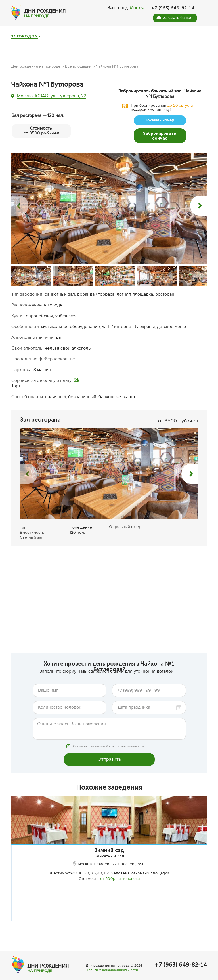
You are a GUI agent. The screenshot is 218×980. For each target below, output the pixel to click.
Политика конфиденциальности (112, 975)
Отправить (109, 744)
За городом (24, 37)
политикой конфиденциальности (118, 731)
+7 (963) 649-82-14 (173, 8)
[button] (20, 190)
